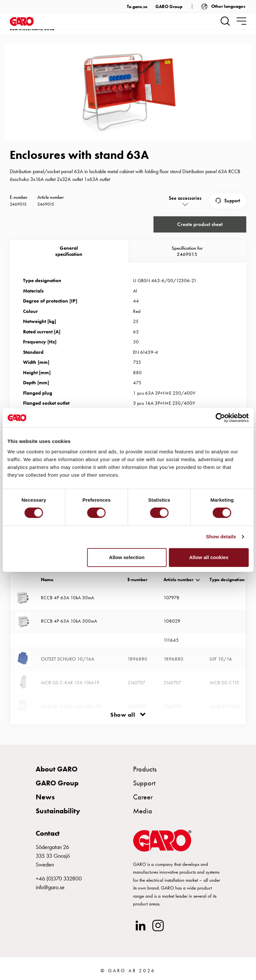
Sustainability (58, 811)
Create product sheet (200, 224)
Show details (221, 537)
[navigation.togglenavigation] (241, 21)
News (45, 797)
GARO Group (169, 6)
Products (145, 769)
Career (143, 797)
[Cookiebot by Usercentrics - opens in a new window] (220, 418)
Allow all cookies (209, 557)
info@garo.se (50, 887)
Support (232, 200)
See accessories (185, 198)
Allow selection (127, 557)
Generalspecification (69, 251)
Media (143, 811)
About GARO (57, 769)
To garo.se (137, 6)
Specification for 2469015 (187, 251)
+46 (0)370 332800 (59, 878)
